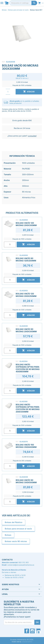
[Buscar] (23, 3)
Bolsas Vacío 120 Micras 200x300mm (26, 224)
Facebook (27, 631)
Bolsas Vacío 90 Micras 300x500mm (26, 481)
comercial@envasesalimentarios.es (21, 565)
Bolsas (8, 535)
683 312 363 (24, 562)
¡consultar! (32, 136)
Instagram (32, 631)
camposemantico (27, 642)
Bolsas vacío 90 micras (16, 541)
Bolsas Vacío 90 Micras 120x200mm (26, 260)
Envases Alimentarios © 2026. (22, 640)
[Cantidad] (8, 92)
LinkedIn (38, 631)
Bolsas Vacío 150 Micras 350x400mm (26, 446)
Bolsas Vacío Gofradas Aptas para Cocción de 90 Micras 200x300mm (28, 408)
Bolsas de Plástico (14, 522)
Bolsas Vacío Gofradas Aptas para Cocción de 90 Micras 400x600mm (28, 368)
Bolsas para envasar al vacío (18, 529)
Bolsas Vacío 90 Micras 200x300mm (26, 330)
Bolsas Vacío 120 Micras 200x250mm (26, 295)
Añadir (29, 92)
